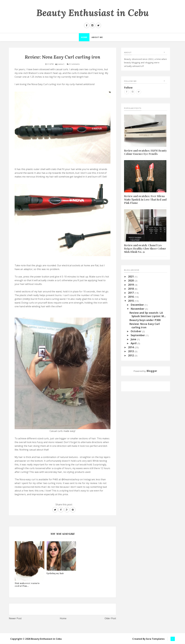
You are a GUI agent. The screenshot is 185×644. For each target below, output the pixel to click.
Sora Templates (155, 639)
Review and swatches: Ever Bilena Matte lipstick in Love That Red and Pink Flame (145, 200)
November (138, 309)
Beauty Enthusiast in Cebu (92, 13)
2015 (131, 301)
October (136, 331)
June (134, 339)
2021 (131, 277)
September (138, 335)
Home (63, 619)
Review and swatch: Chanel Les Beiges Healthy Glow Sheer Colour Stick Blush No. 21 (145, 249)
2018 (131, 289)
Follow (128, 88)
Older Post (110, 619)
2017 (131, 293)
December (138, 305)
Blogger (152, 371)
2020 (131, 281)
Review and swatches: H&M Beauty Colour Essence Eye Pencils (145, 152)
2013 (131, 352)
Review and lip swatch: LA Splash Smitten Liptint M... (148, 315)
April (134, 343)
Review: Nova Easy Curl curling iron (145, 326)
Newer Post (15, 619)
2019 (131, 285)
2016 (131, 297)
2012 (131, 356)
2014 (131, 347)
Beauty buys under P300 (145, 320)
